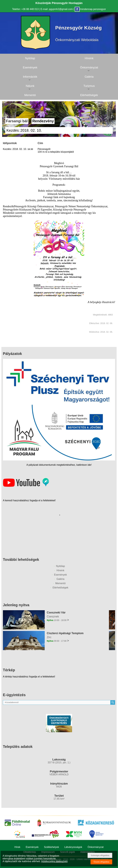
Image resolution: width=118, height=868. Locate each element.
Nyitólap (30, 58)
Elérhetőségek (60, 588)
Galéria (61, 579)
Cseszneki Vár (56, 613)
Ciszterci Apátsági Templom (65, 633)
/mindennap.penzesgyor (90, 9)
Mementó (30, 95)
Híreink (60, 570)
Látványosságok (73, 847)
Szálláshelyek (51, 847)
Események (30, 68)
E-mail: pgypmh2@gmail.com (57, 9)
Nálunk (30, 86)
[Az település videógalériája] (26, 486)
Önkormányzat (96, 847)
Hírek (17, 847)
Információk (30, 77)
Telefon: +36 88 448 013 (25, 9)
